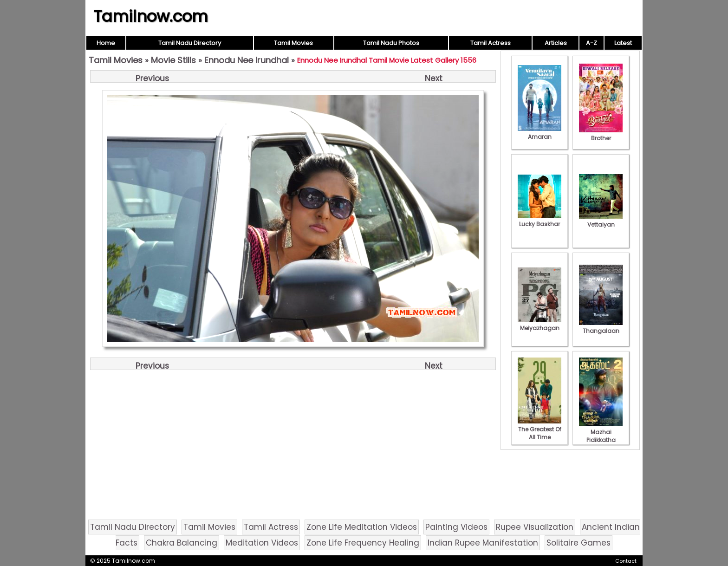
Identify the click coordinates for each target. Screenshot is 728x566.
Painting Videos (456, 527)
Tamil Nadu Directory (190, 43)
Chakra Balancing (182, 543)
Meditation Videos (262, 543)
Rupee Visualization (535, 527)
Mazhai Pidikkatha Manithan (601, 436)
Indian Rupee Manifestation (483, 543)
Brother (601, 134)
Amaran (539, 133)
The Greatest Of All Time (539, 429)
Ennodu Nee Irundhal (247, 60)
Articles (556, 43)
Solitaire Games (578, 543)
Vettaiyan (601, 221)
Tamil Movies (293, 43)
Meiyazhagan (539, 324)
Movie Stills (173, 60)
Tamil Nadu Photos (391, 43)
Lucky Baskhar (539, 220)
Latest (623, 43)
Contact (626, 561)
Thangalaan (601, 327)
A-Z (591, 43)
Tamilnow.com (151, 16)
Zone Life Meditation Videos (362, 527)
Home (106, 43)
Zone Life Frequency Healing (363, 543)
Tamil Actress (491, 43)
